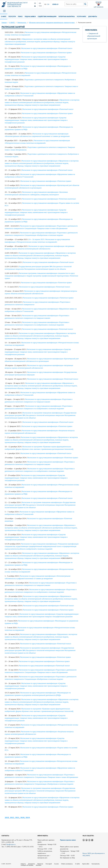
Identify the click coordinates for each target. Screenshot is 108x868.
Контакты (39, 865)
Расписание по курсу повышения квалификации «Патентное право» (46, 53)
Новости (23, 864)
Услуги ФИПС (81, 16)
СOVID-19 (55, 4)
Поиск (20, 16)
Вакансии (40, 864)
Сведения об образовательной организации (94, 36)
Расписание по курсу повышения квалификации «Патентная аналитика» (49, 199)
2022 (12, 818)
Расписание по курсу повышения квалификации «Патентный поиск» (47, 48)
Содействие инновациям (47, 16)
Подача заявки (30, 16)
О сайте (77, 864)
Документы (93, 16)
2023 (7, 818)
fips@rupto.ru (11, 844)
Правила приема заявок (68, 840)
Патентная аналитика (67, 16)
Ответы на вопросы (67, 864)
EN (48, 4)
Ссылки (56, 864)
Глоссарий (49, 864)
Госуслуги (12, 16)
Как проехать (96, 864)
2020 (22, 818)
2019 (28, 818)
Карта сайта (86, 864)
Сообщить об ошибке (27, 865)
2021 (17, 818)
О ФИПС (4, 16)
